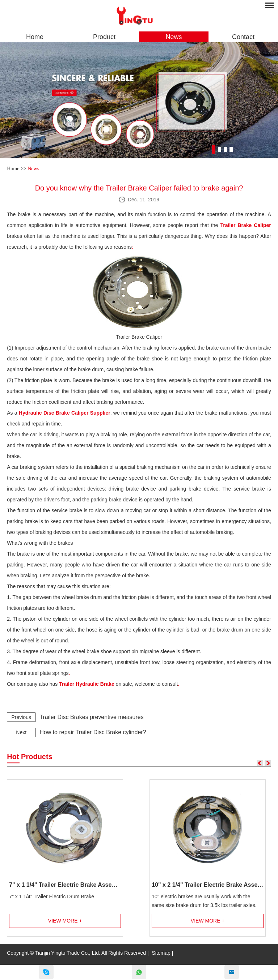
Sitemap (161, 953)
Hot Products (30, 757)
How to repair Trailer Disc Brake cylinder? (93, 732)
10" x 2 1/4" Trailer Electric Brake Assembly (208, 885)
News (174, 37)
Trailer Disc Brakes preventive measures (92, 717)
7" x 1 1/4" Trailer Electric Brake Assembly (65, 885)
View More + (65, 921)
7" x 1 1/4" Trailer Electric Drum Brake (52, 896)
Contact (243, 37)
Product (104, 37)
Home (35, 37)
